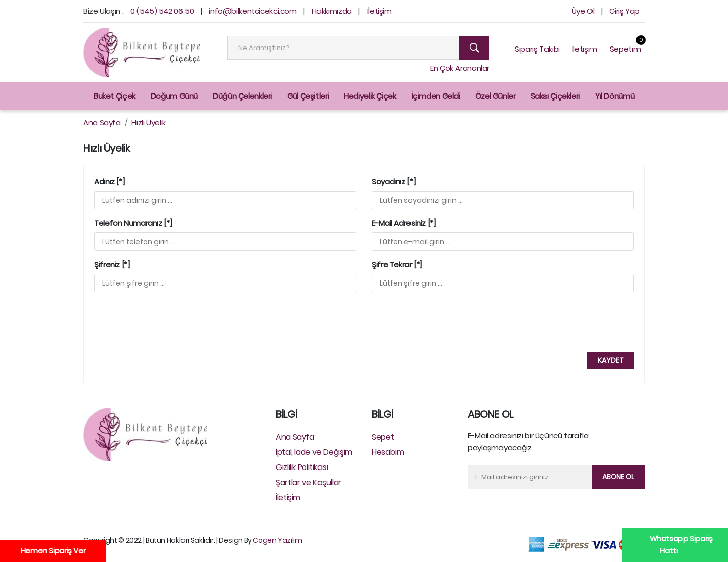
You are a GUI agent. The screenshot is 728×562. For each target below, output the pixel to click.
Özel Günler (495, 96)
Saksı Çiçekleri (555, 96)
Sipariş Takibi (537, 49)
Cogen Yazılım (277, 540)
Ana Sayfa (102, 123)
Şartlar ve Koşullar (308, 482)
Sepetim (625, 49)
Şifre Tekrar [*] (397, 265)
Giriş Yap (624, 11)
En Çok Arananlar (460, 68)
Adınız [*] (109, 182)
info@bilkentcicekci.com (253, 11)
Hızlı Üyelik (149, 123)
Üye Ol (583, 11)
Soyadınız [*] (393, 182)
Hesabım (388, 452)
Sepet (383, 437)
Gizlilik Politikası (302, 467)
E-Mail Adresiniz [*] (404, 223)
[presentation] (171, 320)
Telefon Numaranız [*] (133, 223)
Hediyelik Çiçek (370, 96)
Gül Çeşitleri (308, 96)
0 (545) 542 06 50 (162, 11)
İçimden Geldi (436, 96)
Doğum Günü (174, 96)
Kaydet (611, 360)
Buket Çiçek (115, 96)
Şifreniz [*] (112, 265)
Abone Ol (618, 477)
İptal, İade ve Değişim (314, 452)
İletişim (379, 11)
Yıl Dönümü (615, 96)
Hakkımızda (332, 11)
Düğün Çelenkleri (242, 96)
